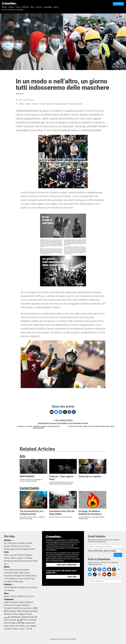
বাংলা (26, 620)
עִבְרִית (13, 623)
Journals (13, 555)
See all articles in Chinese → (14, 10)
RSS (12, 541)
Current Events (28, 100)
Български (12, 611)
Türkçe (29, 614)
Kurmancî (8, 629)
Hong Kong (52, 423)
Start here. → (73, 577)
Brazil (40, 423)
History (14, 546)
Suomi (30, 608)
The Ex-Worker (10, 587)
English (28, 104)
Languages (48, 7)
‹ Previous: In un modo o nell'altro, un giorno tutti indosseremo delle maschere (38, 427)
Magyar (22, 614)
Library (11, 7)
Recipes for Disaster (23, 576)
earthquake (76, 423)
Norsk (16, 629)
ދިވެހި (27, 626)
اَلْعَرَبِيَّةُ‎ (20, 620)
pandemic (64, 423)
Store (33, 7)
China (59, 423)
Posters (21, 555)
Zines (6, 555)
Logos (19, 558)
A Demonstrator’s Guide (25, 549)
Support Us (118, 4)
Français (42, 104)
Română (12, 620)
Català (22, 626)
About (56, 7)
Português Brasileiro (76, 104)
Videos (7, 558)
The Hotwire (9, 590)
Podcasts (25, 7)
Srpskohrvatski (28, 617)
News (27, 546)
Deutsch (30, 602)
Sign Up (118, 555)
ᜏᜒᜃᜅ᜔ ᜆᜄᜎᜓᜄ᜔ (26, 629)
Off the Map (18, 582)
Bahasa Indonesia (61, 104)
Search (39, 7)
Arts (20, 100)
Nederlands (16, 617)
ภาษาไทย (20, 623)
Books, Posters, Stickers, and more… (19, 596)
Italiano (22, 602)
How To (21, 546)
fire (82, 423)
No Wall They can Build (27, 587)
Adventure (13, 543)
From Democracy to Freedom (17, 570)
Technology (9, 549)
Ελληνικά (50, 104)
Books (5, 7)
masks (86, 423)
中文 (19, 611)
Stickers (29, 555)
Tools (18, 7)
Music (13, 558)
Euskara (14, 614)
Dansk (7, 623)
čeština (21, 104)
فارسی (7, 617)
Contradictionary (11, 573)
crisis (70, 423)
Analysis (22, 543)
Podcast (8, 584)
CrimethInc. (9, 3)
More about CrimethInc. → (68, 565)
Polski (15, 608)
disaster (45, 423)
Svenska (32, 620)
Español (35, 104)
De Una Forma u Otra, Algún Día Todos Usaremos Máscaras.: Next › (91, 426)
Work (21, 573)
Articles (7, 540)
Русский (8, 608)
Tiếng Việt (14, 626)
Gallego (33, 626)
